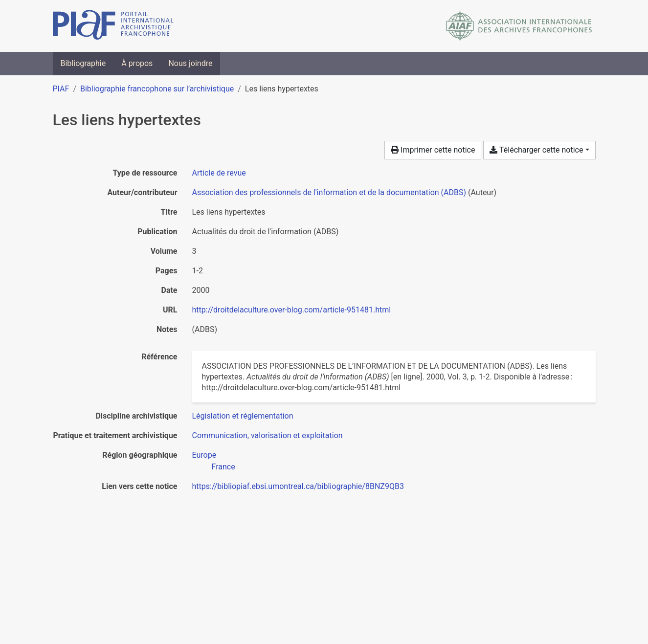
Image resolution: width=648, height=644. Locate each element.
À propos (137, 63)
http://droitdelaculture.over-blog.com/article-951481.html (292, 310)
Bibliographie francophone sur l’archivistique (157, 89)
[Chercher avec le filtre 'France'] (223, 467)
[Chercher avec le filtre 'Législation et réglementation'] (243, 416)
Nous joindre (190, 63)
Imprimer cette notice (433, 150)
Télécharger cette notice (536, 150)
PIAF (61, 89)
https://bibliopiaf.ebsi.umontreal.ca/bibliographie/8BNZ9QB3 (298, 486)
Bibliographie (83, 63)
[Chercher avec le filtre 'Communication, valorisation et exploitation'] (268, 435)
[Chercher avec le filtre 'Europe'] (204, 455)
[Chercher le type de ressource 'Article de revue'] (219, 173)
